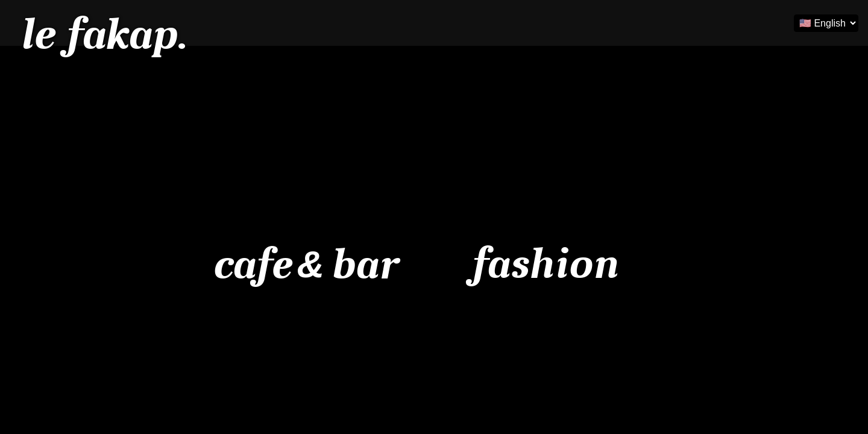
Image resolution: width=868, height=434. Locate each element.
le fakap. (103, 34)
